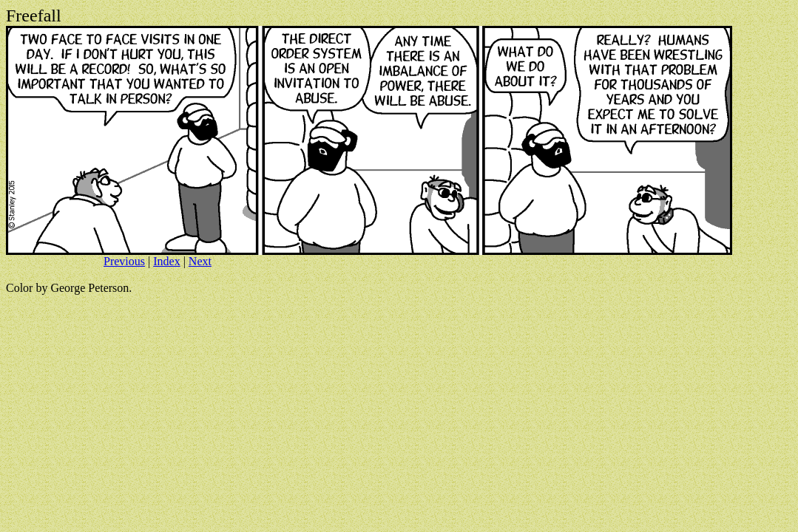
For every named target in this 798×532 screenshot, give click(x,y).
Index (166, 261)
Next (200, 261)
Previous (124, 261)
